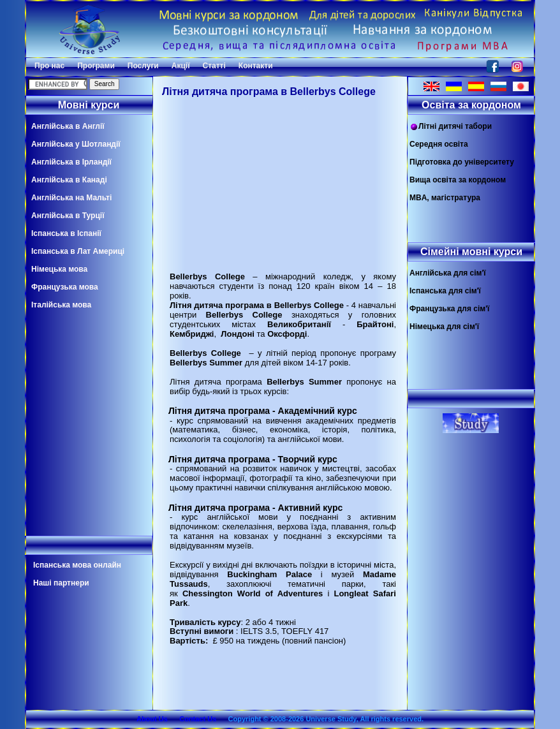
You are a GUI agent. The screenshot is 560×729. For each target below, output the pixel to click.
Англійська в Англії (68, 126)
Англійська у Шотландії (76, 144)
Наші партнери (61, 583)
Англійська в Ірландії (71, 162)
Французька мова (65, 287)
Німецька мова (59, 269)
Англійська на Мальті (71, 198)
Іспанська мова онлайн (77, 565)
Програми (96, 66)
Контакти (256, 66)
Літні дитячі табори (451, 127)
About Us (152, 719)
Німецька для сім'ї (444, 327)
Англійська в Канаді (69, 180)
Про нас (49, 66)
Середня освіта (439, 144)
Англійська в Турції (68, 216)
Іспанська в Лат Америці (78, 251)
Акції (181, 66)
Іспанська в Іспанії (66, 233)
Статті (214, 66)
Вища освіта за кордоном (458, 180)
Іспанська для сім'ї (445, 291)
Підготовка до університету (462, 162)
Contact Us (198, 719)
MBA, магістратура (445, 198)
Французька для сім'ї (449, 309)
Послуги (143, 66)
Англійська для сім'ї (448, 273)
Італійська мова (61, 305)
